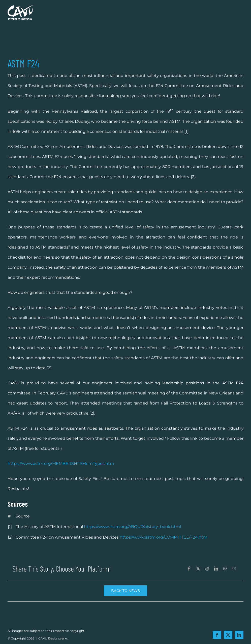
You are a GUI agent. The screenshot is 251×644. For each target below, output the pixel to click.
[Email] (234, 569)
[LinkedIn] (216, 569)
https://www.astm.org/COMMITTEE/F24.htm (164, 537)
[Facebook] (189, 569)
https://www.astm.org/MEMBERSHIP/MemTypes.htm (61, 464)
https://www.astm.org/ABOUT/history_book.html (132, 527)
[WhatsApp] (225, 569)
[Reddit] (207, 569)
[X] (198, 569)
